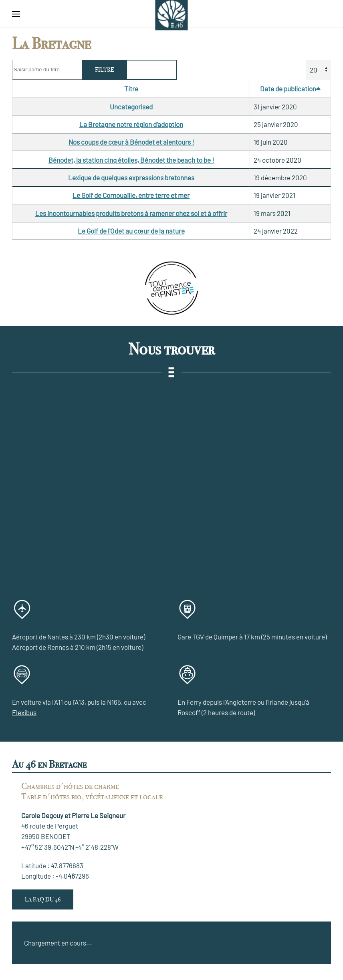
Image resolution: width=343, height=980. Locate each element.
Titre (131, 89)
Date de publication (290, 89)
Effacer (151, 70)
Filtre (105, 70)
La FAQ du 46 (43, 899)
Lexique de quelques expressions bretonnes (131, 177)
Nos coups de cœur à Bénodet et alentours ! (131, 142)
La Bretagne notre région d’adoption (131, 124)
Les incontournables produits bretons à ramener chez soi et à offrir (131, 213)
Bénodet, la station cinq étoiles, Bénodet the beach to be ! (131, 160)
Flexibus (24, 712)
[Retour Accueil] (172, 14)
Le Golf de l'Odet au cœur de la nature (131, 231)
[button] (16, 14)
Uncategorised (131, 107)
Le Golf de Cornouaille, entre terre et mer (131, 195)
